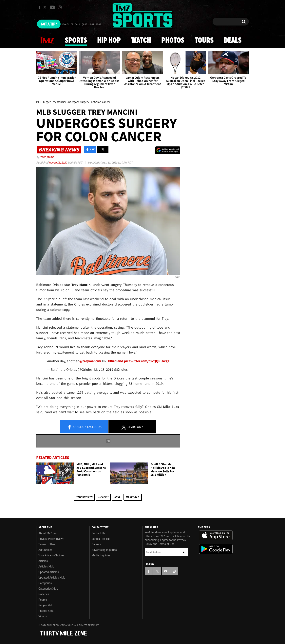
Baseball (132, 497)
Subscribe (184, 552)
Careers (96, 544)
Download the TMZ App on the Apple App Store (216, 535)
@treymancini (90, 361)
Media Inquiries (101, 555)
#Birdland (115, 361)
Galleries (44, 594)
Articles (43, 561)
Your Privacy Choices (51, 555)
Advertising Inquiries (104, 550)
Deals (233, 41)
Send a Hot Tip (101, 539)
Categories (45, 583)
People (43, 600)
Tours (204, 41)
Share (84, 427)
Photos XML (46, 611)
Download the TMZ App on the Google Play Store (216, 549)
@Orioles (121, 369)
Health (103, 497)
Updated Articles (49, 572)
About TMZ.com (48, 533)
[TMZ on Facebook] (39, 7)
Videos (43, 616)
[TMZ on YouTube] (166, 571)
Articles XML (46, 566)
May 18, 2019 (104, 369)
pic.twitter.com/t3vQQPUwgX (147, 361)
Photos (173, 41)
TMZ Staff (47, 157)
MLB (117, 497)
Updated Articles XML (52, 578)
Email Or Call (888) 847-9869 (82, 25)
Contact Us (98, 533)
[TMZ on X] (45, 7)
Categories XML (48, 589)
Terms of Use (47, 544)
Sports (76, 41)
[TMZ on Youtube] (52, 7)
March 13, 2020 (58, 162)
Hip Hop (109, 41)
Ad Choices (45, 550)
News (46, 40)
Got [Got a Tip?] (49, 24)
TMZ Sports (84, 497)
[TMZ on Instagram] (60, 7)
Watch (141, 41)
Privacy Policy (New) (51, 539)
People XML (46, 605)
